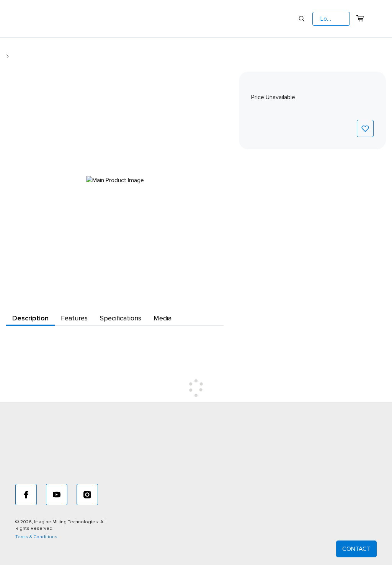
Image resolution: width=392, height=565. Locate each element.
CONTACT (356, 549)
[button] (331, 19)
